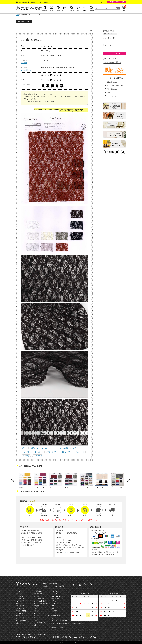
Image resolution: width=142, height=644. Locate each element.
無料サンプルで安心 (58, 628)
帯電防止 (36, 608)
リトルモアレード (39, 487)
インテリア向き (21, 618)
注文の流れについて (113, 82)
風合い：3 (35, 448)
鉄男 (66, 487)
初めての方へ (56, 594)
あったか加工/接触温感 (41, 603)
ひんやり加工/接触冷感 (41, 601)
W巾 (35, 625)
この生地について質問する (112, 62)
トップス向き (38, 456)
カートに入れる (115, 53)
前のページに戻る (24, 22)
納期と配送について (113, 89)
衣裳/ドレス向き (53, 452)
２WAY (36, 620)
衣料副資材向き (39, 594)
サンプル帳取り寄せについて (115, 86)
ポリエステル (27, 452)
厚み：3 (25, 448)
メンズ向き (19, 613)
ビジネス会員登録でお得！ (117, 2)
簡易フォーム (56, 599)
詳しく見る (33, 501)
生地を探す (55, 591)
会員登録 (54, 608)
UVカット (37, 613)
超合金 (52, 487)
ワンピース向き (67, 452)
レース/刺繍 (64, 448)
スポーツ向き (20, 603)
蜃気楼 (21, 487)
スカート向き (80, 452)
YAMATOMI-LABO (57, 596)
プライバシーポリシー (59, 613)
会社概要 (54, 611)
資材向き (19, 623)
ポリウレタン (39, 452)
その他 (74, 448)
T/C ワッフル (100, 487)
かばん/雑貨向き (21, 621)
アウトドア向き (21, 606)
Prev (13, 481)
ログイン (104, 2)
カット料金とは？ (27, 70)
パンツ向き (26, 456)
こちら (65, 552)
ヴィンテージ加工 (39, 599)
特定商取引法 (56, 616)
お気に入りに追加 (110, 58)
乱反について (111, 93)
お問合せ (54, 601)
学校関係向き (38, 591)
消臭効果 (36, 606)
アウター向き (20, 591)
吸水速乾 (36, 611)
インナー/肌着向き (22, 616)
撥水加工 (36, 596)
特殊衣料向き (20, 608)
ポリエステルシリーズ (49, 448)
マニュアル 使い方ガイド (60, 621)
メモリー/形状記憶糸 (40, 623)
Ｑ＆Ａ (54, 618)
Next (129, 481)
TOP (17, 15)
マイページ (55, 603)
